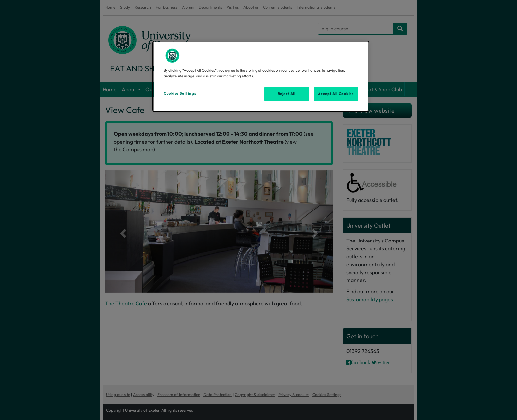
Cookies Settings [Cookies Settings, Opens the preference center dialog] (180, 93)
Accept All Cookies (336, 94)
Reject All (287, 94)
